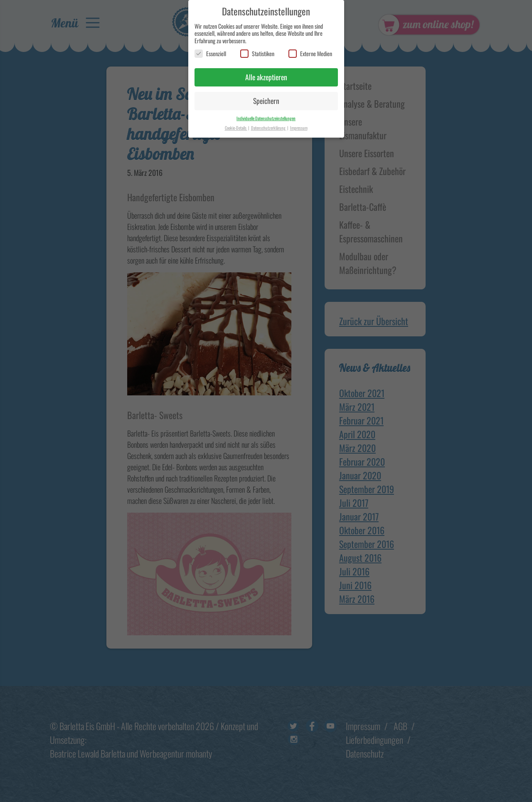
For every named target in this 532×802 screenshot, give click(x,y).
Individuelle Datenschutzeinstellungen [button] (266, 114)
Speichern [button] (266, 96)
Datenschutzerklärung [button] (269, 123)
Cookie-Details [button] (236, 123)
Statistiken (257, 50)
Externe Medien (310, 50)
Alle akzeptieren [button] (266, 73)
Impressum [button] (299, 123)
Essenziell (210, 50)
